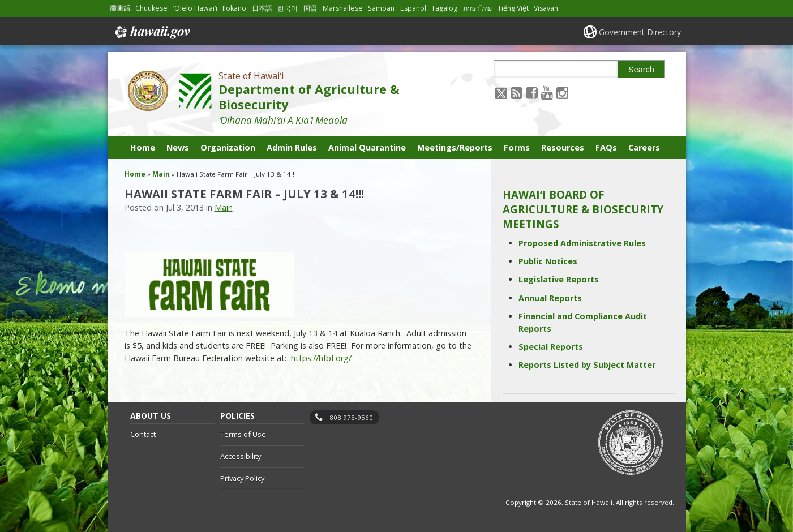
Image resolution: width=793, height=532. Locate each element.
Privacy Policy (242, 478)
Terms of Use (243, 434)
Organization (228, 147)
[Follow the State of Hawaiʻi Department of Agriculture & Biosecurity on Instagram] (562, 93)
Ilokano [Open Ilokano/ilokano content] (234, 8)
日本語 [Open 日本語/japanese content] (262, 8)
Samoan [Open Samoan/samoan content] (381, 8)
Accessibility (241, 456)
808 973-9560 (351, 417)
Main (161, 174)
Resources (563, 147)
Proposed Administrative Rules (582, 243)
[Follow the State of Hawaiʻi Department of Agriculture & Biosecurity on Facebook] (532, 93)
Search (641, 70)
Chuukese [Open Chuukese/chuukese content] (151, 8)
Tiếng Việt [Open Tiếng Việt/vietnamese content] (513, 8)
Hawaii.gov (151, 32)
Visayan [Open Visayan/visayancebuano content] (546, 8)
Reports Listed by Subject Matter (587, 365)
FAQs (606, 147)
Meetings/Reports (455, 147)
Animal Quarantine (367, 147)
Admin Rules (292, 147)
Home (143, 147)
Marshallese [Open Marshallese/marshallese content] (343, 8)
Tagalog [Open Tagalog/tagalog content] (444, 8)
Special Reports (551, 347)
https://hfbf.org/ (320, 358)
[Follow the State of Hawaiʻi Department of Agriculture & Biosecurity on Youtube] (547, 93)
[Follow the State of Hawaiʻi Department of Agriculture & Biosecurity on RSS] (516, 93)
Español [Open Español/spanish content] (413, 8)
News (178, 147)
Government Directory (640, 32)
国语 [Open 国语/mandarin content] (310, 8)
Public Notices (548, 261)
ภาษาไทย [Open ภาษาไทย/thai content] (477, 8)
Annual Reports (550, 298)
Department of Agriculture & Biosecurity (309, 97)
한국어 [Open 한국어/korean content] (288, 8)
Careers (644, 147)
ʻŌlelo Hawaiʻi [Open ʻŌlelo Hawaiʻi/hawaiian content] (195, 8)
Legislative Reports (559, 279)
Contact (143, 434)
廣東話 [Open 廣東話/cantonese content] (120, 8)
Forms (517, 147)
